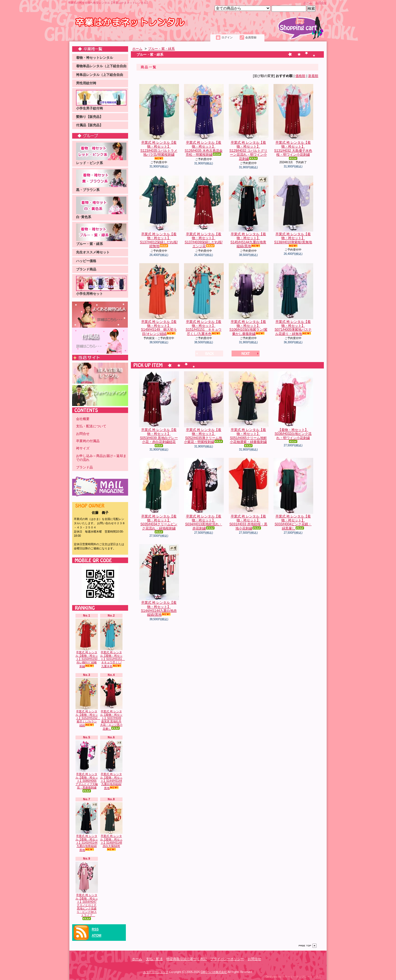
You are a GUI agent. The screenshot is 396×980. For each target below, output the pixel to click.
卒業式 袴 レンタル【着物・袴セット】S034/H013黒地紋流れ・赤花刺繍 (204, 494)
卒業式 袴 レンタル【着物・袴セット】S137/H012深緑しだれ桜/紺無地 (159, 212)
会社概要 (83, 419)
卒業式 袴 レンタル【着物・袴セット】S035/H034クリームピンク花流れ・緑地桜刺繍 (159, 496)
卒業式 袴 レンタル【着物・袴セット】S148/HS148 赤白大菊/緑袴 (111, 827)
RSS (95, 929)
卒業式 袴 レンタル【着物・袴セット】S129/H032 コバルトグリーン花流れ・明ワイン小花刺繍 (248, 122)
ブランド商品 (86, 269)
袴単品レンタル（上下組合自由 (100, 75)
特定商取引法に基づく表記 (187, 959)
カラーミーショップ (156, 972)
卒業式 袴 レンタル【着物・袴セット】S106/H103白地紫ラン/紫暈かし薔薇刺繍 (248, 299)
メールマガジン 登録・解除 (100, 487)
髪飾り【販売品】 (89, 117)
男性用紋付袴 (86, 83)
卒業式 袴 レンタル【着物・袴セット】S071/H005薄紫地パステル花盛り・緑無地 (293, 299)
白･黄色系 (101, 208)
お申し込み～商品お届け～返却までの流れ (101, 458)
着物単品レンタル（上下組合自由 (101, 66)
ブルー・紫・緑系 (101, 235)
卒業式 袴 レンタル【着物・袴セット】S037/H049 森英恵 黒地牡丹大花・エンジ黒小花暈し (111, 704)
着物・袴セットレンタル (95, 58)
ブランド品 (84, 467)
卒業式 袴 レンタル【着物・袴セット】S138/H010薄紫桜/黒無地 (293, 211)
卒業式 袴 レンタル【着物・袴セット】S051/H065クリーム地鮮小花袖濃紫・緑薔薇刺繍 (248, 409)
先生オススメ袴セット (93, 252)
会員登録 (251, 37)
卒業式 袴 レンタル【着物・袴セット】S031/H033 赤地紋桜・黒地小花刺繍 (248, 494)
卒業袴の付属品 (88, 441)
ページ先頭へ (308, 946)
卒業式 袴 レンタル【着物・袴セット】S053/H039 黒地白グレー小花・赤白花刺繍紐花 (159, 409)
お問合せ (321, 3)
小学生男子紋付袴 (101, 100)
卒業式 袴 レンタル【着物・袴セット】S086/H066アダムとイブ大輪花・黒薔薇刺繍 (87, 766)
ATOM (96, 935)
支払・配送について (119, 35)
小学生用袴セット (101, 286)
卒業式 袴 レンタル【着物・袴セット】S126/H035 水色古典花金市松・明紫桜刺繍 (204, 120)
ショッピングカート (300, 28)
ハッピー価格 (86, 261)
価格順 (300, 76)
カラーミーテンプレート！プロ (301, 977)
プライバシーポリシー (227, 959)
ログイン (227, 37)
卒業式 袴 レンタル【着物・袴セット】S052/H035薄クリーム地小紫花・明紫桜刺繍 (204, 408)
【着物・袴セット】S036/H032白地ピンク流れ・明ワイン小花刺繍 (293, 407)
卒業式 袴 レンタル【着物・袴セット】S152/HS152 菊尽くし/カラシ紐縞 (88, 703)
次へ (246, 354)
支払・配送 (154, 959)
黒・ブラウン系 (101, 181)
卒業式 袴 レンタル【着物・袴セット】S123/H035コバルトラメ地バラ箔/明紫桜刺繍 (159, 122)
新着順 (313, 76)
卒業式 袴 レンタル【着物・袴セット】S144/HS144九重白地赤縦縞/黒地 (111, 765)
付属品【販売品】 (89, 125)
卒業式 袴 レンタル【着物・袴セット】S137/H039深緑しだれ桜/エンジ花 (204, 212)
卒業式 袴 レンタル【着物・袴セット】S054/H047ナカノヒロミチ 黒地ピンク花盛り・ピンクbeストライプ (87, 891)
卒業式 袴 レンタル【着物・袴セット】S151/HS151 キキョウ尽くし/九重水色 (112, 643)
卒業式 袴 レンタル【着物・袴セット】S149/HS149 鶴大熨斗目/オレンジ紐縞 (159, 299)
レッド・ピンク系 (101, 154)
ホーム (308, 3)
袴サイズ (83, 448)
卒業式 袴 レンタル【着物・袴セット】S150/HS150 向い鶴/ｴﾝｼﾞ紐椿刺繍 (88, 643)
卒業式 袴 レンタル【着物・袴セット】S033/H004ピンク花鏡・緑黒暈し (293, 494)
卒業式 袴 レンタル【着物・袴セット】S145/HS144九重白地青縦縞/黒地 (87, 827)
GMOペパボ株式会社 (214, 972)
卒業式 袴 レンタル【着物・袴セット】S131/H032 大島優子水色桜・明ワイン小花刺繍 (293, 122)
